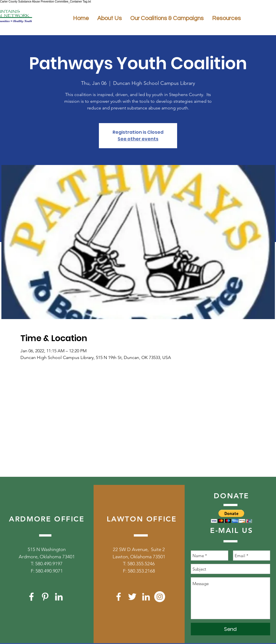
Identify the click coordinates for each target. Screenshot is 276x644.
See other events (138, 139)
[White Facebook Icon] (31, 597)
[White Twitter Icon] (132, 597)
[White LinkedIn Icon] (59, 597)
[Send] (230, 629)
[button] (231, 516)
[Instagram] (160, 597)
